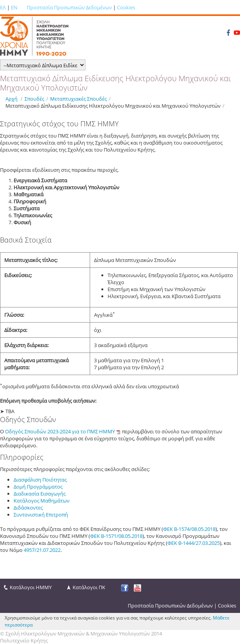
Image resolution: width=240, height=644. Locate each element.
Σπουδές (34, 99)
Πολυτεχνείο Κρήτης (24, 641)
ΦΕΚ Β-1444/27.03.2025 (194, 543)
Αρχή (11, 99)
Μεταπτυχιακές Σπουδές (78, 99)
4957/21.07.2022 (42, 550)
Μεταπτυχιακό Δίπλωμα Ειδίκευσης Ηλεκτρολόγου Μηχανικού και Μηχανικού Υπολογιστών (113, 106)
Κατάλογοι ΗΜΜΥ (31, 587)
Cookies (126, 7)
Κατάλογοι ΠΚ (89, 587)
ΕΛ (3, 7)
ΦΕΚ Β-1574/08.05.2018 (189, 529)
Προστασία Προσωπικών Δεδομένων (69, 7)
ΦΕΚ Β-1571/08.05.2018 (116, 536)
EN (14, 7)
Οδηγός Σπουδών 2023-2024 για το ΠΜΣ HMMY (60, 431)
